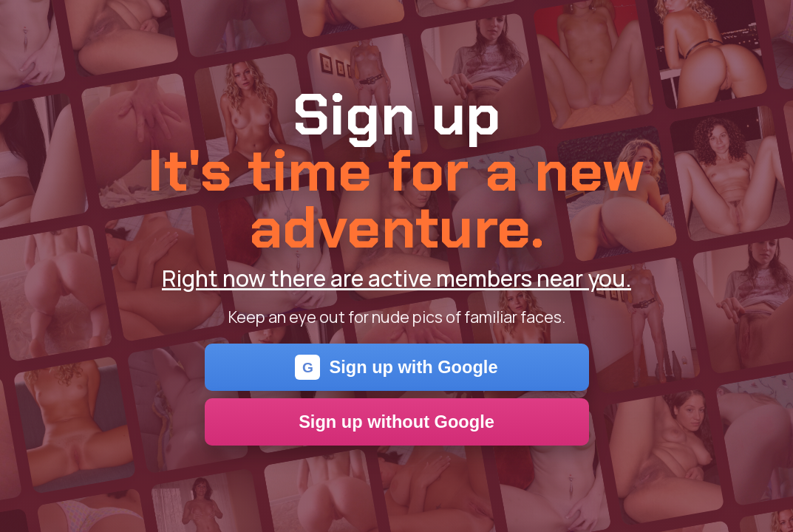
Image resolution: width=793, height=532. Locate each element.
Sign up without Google (396, 422)
